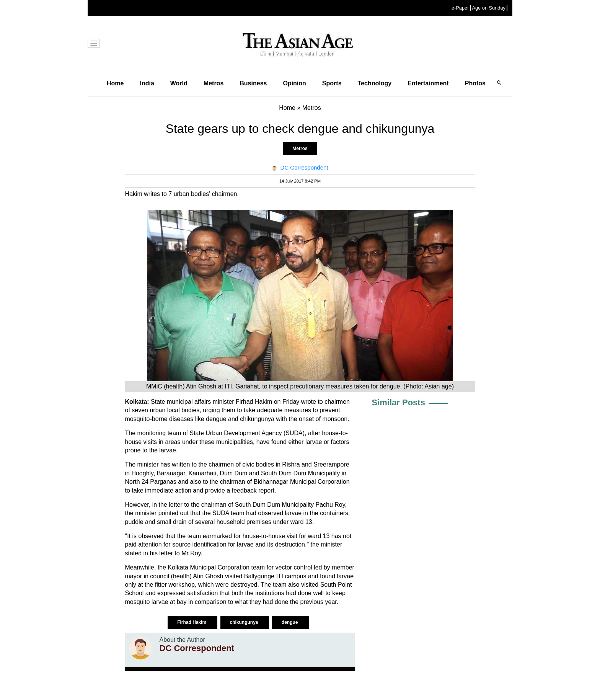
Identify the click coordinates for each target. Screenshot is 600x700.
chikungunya (245, 622)
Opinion (294, 83)
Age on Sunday (489, 8)
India (147, 83)
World (179, 83)
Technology (375, 83)
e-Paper (460, 8)
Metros (214, 83)
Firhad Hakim (192, 622)
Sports (332, 83)
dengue (290, 622)
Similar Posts (399, 402)
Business (253, 83)
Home (115, 83)
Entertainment (428, 83)
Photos (475, 83)
